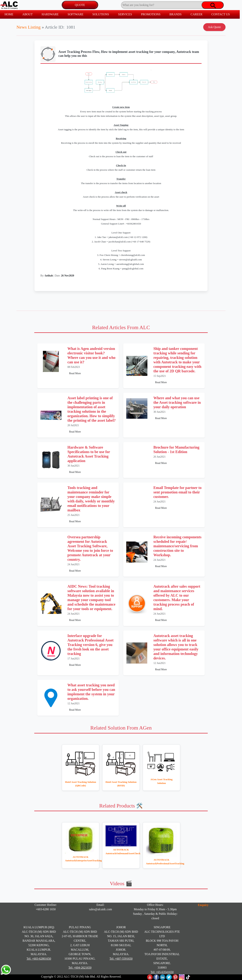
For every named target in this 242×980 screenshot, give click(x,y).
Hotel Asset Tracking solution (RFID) (121, 784)
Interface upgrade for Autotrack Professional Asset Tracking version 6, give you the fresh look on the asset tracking (90, 645)
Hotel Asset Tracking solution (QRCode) (80, 784)
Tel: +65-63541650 (162, 972)
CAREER (196, 14)
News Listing (29, 27)
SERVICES (125, 14)
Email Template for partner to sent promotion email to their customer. (177, 492)
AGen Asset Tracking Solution (161, 781)
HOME (9, 14)
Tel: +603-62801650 (39, 959)
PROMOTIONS (151, 14)
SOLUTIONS (101, 14)
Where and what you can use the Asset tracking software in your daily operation (177, 402)
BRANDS (176, 14)
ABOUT (27, 14)
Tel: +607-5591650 (121, 959)
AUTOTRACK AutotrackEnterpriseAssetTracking (81, 859)
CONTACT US (221, 14)
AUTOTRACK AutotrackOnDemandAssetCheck (121, 851)
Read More (75, 373)
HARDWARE (50, 14)
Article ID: (55, 27)
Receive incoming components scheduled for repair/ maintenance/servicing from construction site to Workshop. (177, 546)
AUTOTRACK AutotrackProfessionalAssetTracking (161, 862)
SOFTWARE (75, 14)
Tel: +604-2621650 (80, 968)
